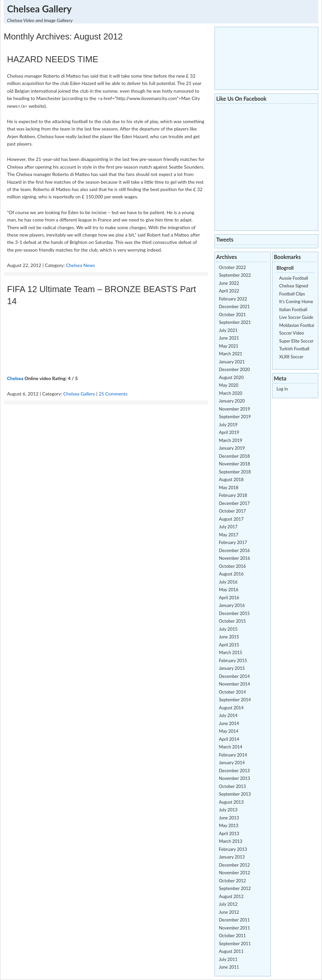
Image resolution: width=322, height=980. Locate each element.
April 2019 (229, 432)
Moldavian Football (297, 325)
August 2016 (231, 574)
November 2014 (234, 684)
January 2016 (232, 605)
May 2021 (229, 346)
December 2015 (234, 613)
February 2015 (233, 660)
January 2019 (232, 448)
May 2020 (229, 385)
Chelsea (15, 378)
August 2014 (231, 708)
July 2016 (228, 582)
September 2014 (235, 700)
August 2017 (231, 519)
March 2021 (231, 354)
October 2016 (232, 566)
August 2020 (231, 377)
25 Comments (113, 394)
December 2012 (234, 865)
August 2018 (231, 479)
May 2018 (229, 487)
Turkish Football (294, 349)
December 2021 (234, 306)
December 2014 (234, 676)
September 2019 (235, 417)
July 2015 (228, 629)
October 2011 (232, 936)
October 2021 (232, 315)
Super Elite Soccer (296, 341)
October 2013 (232, 786)
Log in (282, 389)
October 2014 (232, 692)
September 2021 (235, 322)
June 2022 (229, 283)
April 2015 (229, 645)
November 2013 (234, 778)
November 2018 (234, 464)
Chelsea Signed (294, 286)
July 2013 (228, 810)
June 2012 (229, 912)
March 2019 (231, 440)
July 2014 (228, 715)
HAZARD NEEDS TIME (53, 59)
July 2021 (228, 330)
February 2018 (233, 495)
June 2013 (229, 818)
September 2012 (235, 888)
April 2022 (229, 291)
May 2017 (229, 535)
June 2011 (229, 967)
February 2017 (233, 542)
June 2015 (229, 637)
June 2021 (229, 338)
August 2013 (231, 802)
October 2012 (232, 881)
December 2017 (234, 503)
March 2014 (231, 747)
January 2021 (232, 362)
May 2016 (229, 590)
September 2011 (235, 944)
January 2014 (232, 763)
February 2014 (233, 755)
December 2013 (234, 771)
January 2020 (232, 401)
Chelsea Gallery (39, 9)
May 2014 (229, 731)
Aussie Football (294, 278)
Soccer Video (292, 333)
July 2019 (228, 425)
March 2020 (231, 393)
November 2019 (234, 409)
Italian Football (293, 309)
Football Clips (292, 294)
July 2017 (228, 527)
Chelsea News (80, 265)
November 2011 (234, 928)
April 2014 (229, 739)
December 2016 (234, 550)
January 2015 (232, 668)
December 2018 (234, 456)
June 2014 (229, 723)
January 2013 (232, 857)
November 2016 (234, 558)
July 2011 (228, 959)
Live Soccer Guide (296, 317)
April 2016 (229, 598)
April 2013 (229, 833)
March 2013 (231, 841)
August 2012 (231, 896)
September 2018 (235, 472)
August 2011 (231, 951)
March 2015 (231, 652)
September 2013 (235, 794)
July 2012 (228, 904)
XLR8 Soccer (291, 357)
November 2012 (234, 873)
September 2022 (235, 275)
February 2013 (233, 849)
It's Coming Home (296, 301)
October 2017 (232, 511)
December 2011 (234, 920)
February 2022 (233, 299)
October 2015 (232, 621)
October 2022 (232, 267)
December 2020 (234, 369)
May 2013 (229, 825)
